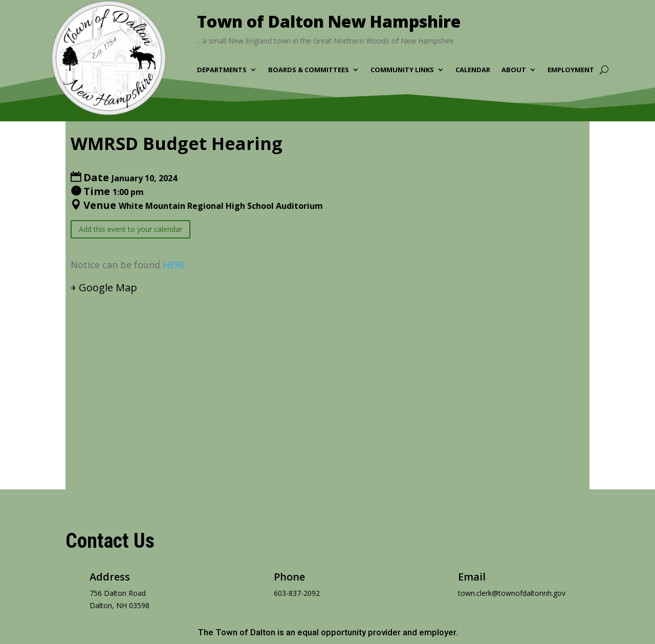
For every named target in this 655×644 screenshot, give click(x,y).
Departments (222, 70)
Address (110, 577)
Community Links (402, 70)
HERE (174, 265)
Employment (571, 70)
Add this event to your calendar (130, 229)
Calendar (473, 70)
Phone (289, 577)
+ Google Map (104, 287)
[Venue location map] (327, 384)
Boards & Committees (309, 70)
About (514, 70)
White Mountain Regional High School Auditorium (221, 206)
